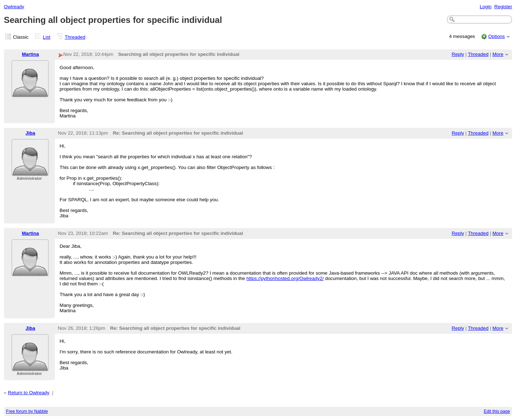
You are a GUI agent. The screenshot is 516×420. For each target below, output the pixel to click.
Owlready (14, 7)
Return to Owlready (29, 393)
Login (486, 7)
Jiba (30, 133)
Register (503, 7)
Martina (30, 54)
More (498, 54)
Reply (458, 54)
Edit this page (497, 411)
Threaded (75, 37)
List (47, 37)
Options (496, 36)
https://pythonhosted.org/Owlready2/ (285, 278)
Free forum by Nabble (27, 411)
